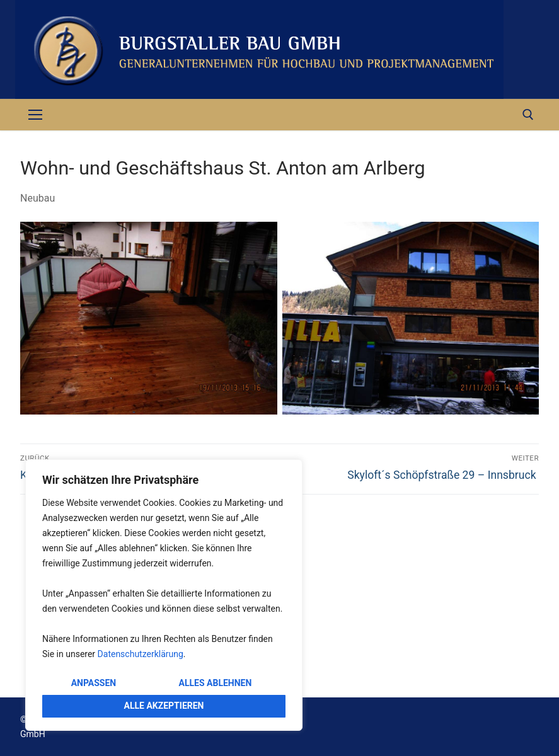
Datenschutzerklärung (141, 654)
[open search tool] (528, 115)
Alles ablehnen (216, 683)
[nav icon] (35, 115)
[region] (164, 595)
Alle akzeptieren (164, 706)
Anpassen (94, 683)
